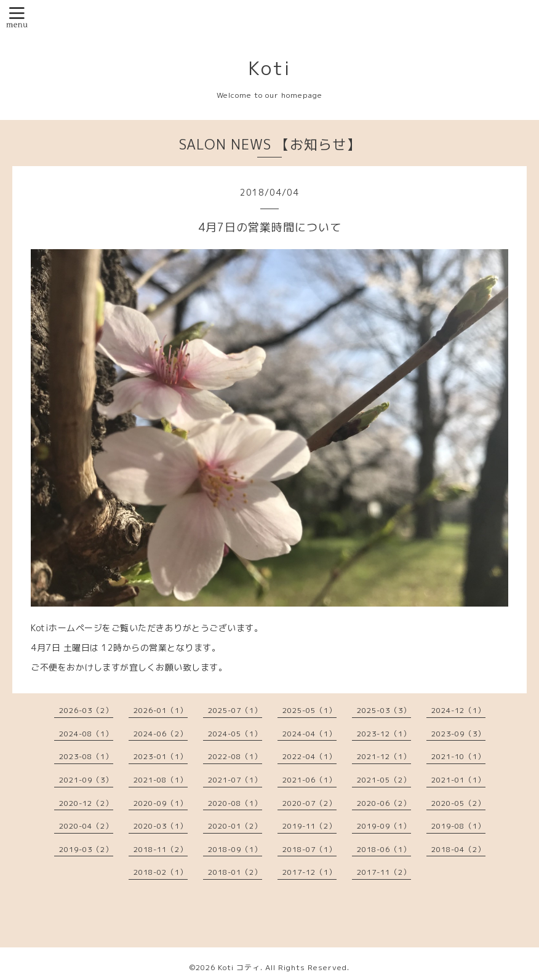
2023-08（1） (86, 756)
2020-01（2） (235, 826)
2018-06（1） (384, 849)
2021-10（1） (458, 756)
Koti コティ (239, 967)
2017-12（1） (309, 872)
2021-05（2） (384, 780)
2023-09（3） (458, 734)
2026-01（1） (161, 710)
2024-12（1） (458, 710)
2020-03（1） (161, 826)
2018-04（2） (458, 849)
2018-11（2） (161, 849)
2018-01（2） (235, 872)
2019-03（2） (86, 849)
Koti (270, 68)
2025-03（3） (384, 710)
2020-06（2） (384, 803)
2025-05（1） (309, 710)
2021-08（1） (161, 780)
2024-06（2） (161, 734)
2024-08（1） (86, 734)
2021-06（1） (309, 780)
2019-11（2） (309, 826)
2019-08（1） (458, 826)
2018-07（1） (309, 849)
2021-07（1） (235, 780)
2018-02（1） (161, 872)
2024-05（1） (235, 734)
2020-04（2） (86, 826)
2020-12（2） (86, 803)
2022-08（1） (235, 756)
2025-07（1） (235, 710)
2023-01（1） (161, 756)
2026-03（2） (86, 710)
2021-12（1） (384, 756)
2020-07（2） (309, 803)
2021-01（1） (458, 780)
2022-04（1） (309, 756)
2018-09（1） (235, 849)
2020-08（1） (235, 803)
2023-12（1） (384, 734)
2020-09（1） (161, 803)
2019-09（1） (384, 826)
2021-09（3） (86, 780)
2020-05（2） (458, 803)
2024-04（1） (309, 734)
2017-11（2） (384, 872)
